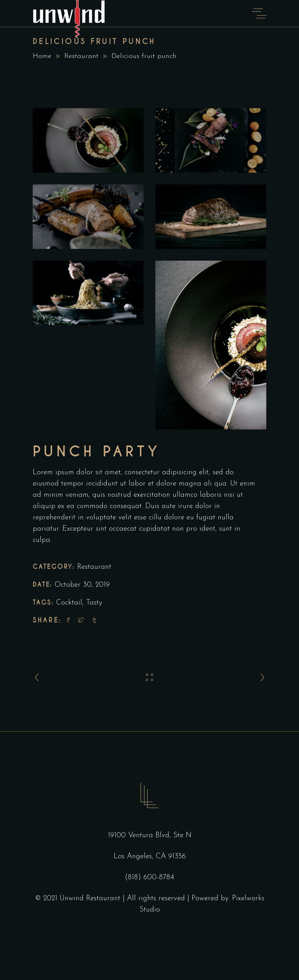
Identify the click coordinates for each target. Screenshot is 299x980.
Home (42, 56)
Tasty (94, 603)
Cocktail (69, 603)
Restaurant (81, 56)
